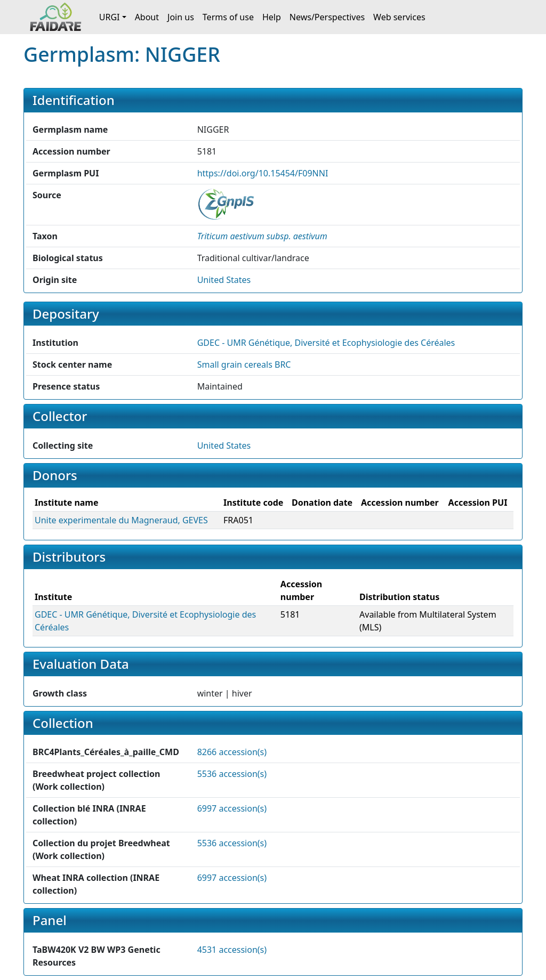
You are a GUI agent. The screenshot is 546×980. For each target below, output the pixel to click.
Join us (181, 17)
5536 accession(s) (232, 774)
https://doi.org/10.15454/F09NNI (263, 173)
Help (272, 17)
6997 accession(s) (232, 808)
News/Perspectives (327, 17)
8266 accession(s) (232, 752)
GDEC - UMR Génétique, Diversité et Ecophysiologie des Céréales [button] (326, 343)
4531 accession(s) (232, 950)
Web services (399, 17)
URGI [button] (110, 17)
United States (224, 280)
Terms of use (228, 17)
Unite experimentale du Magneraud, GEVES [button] (121, 520)
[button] (262, 236)
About (147, 17)
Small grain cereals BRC (244, 365)
